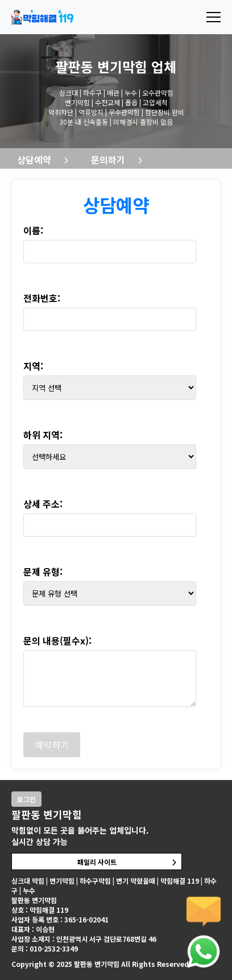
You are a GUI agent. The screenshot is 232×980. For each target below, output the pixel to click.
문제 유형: (43, 571)
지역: (33, 366)
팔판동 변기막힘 (101, 66)
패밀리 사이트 (97, 862)
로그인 (26, 799)
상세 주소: (43, 504)
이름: (33, 230)
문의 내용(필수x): (57, 640)
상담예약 (34, 160)
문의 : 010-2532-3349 (45, 948)
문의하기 (108, 160)
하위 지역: (43, 435)
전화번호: (42, 298)
